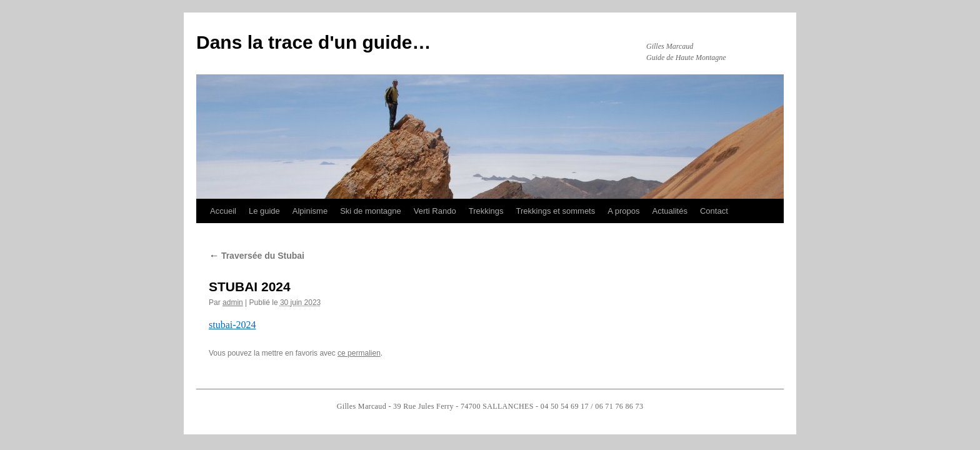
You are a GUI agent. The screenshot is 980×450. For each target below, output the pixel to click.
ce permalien (359, 353)
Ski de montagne (371, 211)
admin (233, 302)
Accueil (223, 211)
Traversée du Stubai (257, 256)
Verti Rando (435, 211)
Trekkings (486, 211)
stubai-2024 (232, 325)
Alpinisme (310, 211)
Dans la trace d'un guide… (314, 42)
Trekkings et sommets (556, 211)
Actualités (670, 211)
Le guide (264, 211)
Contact (714, 211)
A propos (623, 211)
